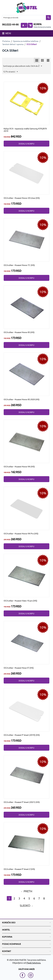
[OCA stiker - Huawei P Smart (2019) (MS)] (27, 709)
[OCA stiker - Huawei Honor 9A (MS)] (27, 441)
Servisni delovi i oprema (13, 44)
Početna (6, 41)
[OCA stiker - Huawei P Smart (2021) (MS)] (27, 776)
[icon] (37, 60)
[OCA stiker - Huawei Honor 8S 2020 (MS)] (27, 374)
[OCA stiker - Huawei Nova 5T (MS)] (27, 642)
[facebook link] (23, 975)
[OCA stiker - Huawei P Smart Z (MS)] (27, 844)
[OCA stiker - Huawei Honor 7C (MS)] (27, 240)
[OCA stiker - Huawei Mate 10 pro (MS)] (27, 575)
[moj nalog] (24, 25)
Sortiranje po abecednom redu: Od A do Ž (23, 66)
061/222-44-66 (10, 25)
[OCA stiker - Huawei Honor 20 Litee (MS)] (27, 173)
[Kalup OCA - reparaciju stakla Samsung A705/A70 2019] (27, 103)
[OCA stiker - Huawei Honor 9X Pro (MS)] (27, 508)
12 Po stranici (10, 72)
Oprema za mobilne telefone (26, 41)
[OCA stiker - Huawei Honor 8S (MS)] (27, 307)
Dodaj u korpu (26, 144)
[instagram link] (31, 975)
